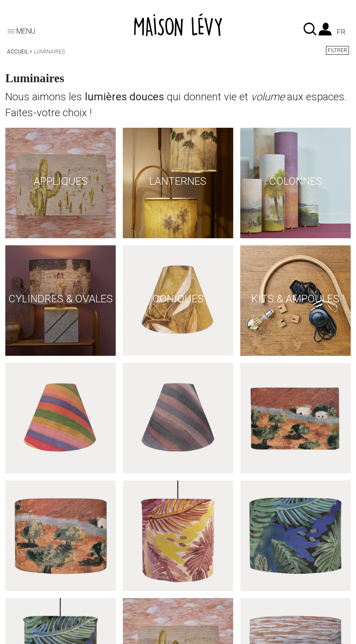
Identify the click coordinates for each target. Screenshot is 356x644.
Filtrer (337, 50)
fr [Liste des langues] (341, 32)
